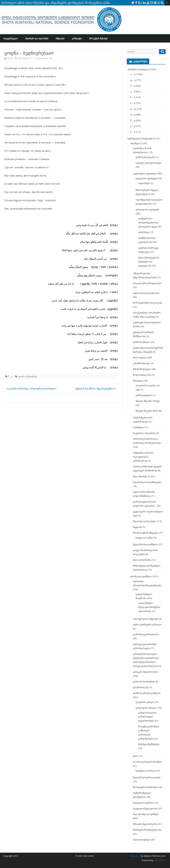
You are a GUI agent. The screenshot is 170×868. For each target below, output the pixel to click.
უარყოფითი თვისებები (147, 209)
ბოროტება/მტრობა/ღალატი (148, 303)
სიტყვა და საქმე (144, 538)
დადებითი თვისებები (146, 178)
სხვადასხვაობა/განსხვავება (147, 482)
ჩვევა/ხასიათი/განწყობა (145, 544)
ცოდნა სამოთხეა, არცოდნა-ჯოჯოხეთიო (32, 388)
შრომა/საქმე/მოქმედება (145, 533)
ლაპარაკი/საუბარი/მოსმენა (147, 762)
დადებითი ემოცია (145, 702)
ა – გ (133, 74)
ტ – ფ (133, 109)
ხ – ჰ (133, 132)
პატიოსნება (144, 183)
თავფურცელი (10, 38)
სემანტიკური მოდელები (140, 138)
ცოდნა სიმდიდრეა (28, 376)
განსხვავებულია (144, 395)
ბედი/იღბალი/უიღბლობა (146, 293)
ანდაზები (135, 143)
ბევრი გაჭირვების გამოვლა (147, 624)
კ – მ (133, 92)
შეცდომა (137, 527)
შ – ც (133, 120)
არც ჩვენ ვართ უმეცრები (146, 619)
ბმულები (60, 38)
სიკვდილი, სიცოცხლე (144, 433)
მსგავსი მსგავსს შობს (147, 411)
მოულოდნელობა (142, 375)
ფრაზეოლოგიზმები (140, 576)
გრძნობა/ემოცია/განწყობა (147, 693)
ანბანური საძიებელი (138, 69)
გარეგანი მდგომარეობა (145, 672)
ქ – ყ (133, 115)
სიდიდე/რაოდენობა (143, 803)
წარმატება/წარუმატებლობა (147, 830)
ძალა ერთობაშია (142, 560)
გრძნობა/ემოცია (142, 342)
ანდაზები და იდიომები (37, 38)
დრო (135, 756)
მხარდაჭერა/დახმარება (145, 787)
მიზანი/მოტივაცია (142, 369)
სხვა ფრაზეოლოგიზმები (146, 814)
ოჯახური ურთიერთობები (148, 163)
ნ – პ (133, 97)
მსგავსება (138, 381)
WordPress (159, 860)
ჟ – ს (133, 103)
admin (10, 58)
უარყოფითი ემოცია (146, 708)
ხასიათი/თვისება (142, 840)
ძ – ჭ (133, 126)
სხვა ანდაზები (140, 476)
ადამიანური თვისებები (145, 174)
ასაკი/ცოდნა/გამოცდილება (147, 283)
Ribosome (135, 856)
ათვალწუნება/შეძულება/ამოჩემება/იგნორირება (149, 607)
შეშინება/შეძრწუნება (149, 744)
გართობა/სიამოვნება (144, 681)
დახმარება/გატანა (145, 157)
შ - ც (10, 376)
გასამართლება (141, 687)
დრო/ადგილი (140, 357)
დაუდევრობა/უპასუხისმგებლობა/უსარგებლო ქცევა (148, 222)
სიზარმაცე (144, 232)
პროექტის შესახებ (98, 38)
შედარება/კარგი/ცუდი (144, 521)
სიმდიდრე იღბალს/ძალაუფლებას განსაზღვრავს (143, 457)
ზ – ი (133, 86)
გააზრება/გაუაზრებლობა (146, 634)
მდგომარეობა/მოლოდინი (147, 777)
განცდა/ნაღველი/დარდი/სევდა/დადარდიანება (148, 717)
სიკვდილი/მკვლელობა (145, 808)
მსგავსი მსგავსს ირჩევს (148, 401)
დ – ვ (133, 80)
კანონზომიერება (142, 363)
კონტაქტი (77, 38)
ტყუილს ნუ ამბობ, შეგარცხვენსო (95, 388)
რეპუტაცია (138, 427)
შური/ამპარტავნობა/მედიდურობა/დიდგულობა (149, 262)
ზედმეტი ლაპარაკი (146, 771)
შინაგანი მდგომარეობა (145, 824)
